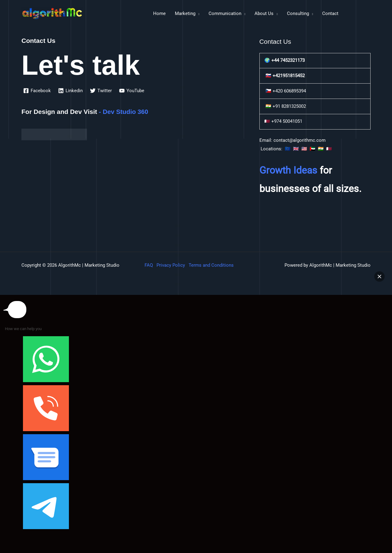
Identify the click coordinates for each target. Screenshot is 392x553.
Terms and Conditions (211, 265)
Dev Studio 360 (126, 112)
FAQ (149, 265)
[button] (379, 276)
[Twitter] (101, 91)
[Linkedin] (70, 91)
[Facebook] (37, 91)
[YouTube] (132, 91)
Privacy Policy (171, 265)
